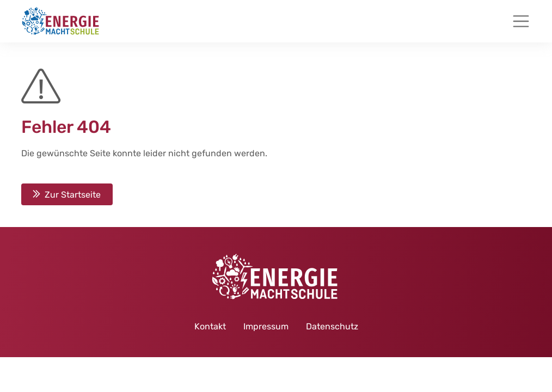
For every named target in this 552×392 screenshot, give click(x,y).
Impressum (266, 326)
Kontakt (210, 326)
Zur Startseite (73, 194)
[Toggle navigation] (521, 21)
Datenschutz (332, 326)
